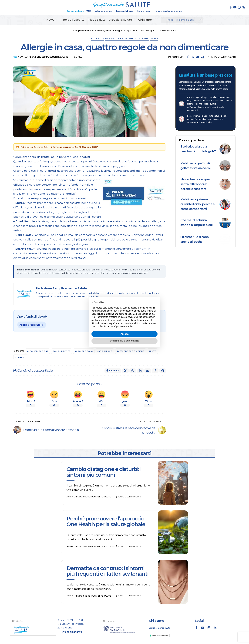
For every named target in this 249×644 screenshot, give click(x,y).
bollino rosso (144, 11)
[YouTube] (235, 7)
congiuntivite (62, 351)
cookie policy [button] (148, 314)
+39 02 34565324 (72, 632)
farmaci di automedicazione (168, 11)
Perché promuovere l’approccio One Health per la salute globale (106, 521)
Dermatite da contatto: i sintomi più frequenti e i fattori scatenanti (108, 571)
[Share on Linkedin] (140, 371)
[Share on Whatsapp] (133, 371)
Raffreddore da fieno (131, 351)
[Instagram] (239, 7)
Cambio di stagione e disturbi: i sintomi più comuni (104, 472)
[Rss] (244, 7)
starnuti (21, 357)
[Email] (198, 57)
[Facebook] (231, 7)
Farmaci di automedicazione (127, 38)
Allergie (98, 38)
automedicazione (104, 11)
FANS (88, 11)
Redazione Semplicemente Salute (49, 57)
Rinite (153, 351)
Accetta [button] (125, 334)
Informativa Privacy (160, 635)
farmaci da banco (125, 11)
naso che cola (84, 351)
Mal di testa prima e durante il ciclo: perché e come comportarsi (197, 204)
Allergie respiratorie (32, 325)
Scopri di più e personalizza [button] (124, 341)
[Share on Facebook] (188, 57)
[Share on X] (193, 57)
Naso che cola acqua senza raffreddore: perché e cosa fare (195, 184)
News (154, 38)
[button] (203, 57)
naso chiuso (105, 351)
